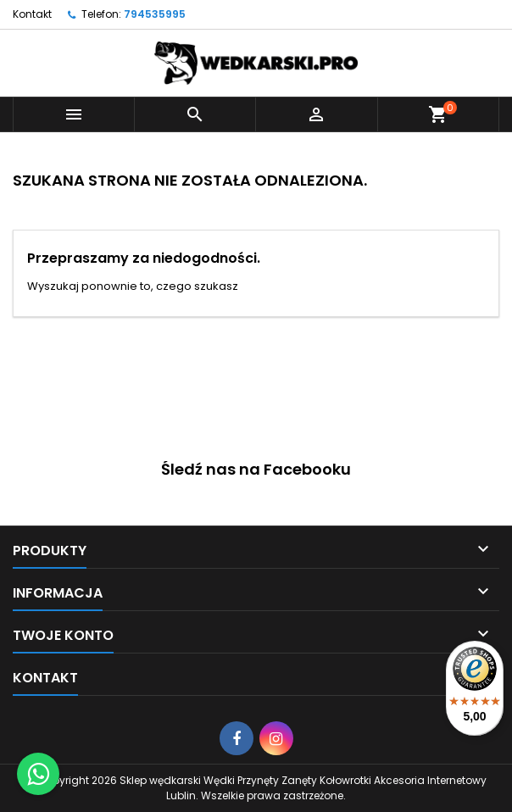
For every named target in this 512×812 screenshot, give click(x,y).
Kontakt (32, 14)
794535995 (155, 14)
